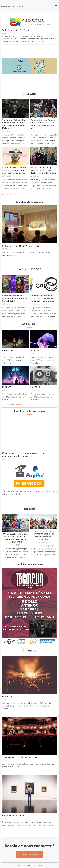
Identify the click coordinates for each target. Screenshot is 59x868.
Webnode (30, 865)
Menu (56, 6)
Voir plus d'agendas (15, 404)
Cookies (39, 865)
